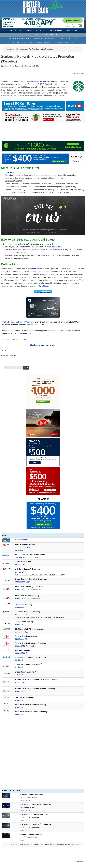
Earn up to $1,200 (22, 615)
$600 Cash (19, 715)
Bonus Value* (12, 844)
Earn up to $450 (21, 572)
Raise (60, 247)
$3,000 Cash (20, 564)
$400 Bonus (19, 608)
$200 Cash (19, 700)
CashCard (51, 247)
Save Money (12, 356)
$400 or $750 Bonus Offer (25, 646)
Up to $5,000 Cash (22, 547)
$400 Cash (19, 625)
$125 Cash (19, 667)
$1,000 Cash (20, 682)
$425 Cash (19, 660)
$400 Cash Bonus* (28, 589)
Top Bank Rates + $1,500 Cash (27, 557)
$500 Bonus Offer (22, 639)
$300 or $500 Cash (22, 582)
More (4, 351)
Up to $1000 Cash (22, 632)
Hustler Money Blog (43, 7)
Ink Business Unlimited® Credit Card (20, 322)
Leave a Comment (78, 74)
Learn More (25, 800)
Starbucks (40, 81)
